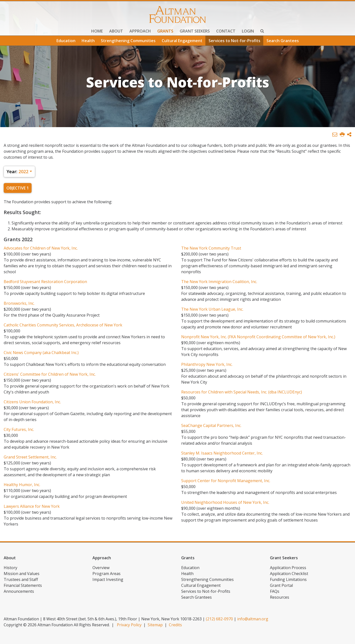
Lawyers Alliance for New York (32, 506)
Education (66, 41)
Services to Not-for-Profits (234, 41)
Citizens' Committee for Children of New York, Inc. (50, 374)
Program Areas (106, 574)
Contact (226, 31)
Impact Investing (108, 579)
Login (248, 31)
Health (88, 41)
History (10, 568)
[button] (349, 135)
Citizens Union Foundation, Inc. (32, 402)
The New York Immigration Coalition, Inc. (219, 282)
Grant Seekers (195, 31)
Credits (175, 625)
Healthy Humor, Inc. (22, 485)
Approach (140, 31)
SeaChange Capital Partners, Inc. (211, 425)
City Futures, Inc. (19, 429)
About (116, 31)
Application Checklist (289, 574)
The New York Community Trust (211, 248)
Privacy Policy (129, 625)
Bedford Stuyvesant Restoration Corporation (45, 282)
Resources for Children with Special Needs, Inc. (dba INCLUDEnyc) (242, 392)
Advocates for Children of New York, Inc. (41, 248)
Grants (165, 31)
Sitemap (155, 625)
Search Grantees (283, 41)
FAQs (275, 591)
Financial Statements (23, 585)
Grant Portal (281, 585)
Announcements (19, 591)
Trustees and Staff (21, 579)
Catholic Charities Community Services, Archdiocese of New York (63, 325)
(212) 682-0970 (219, 619)
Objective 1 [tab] (18, 188)
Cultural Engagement (182, 41)
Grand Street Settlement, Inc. (30, 457)
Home (97, 31)
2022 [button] (18, 171)
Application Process (288, 568)
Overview (101, 568)
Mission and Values (22, 574)
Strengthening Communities (128, 41)
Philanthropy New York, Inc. (207, 364)
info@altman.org (253, 619)
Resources (280, 597)
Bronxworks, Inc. (19, 303)
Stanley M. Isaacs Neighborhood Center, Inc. (222, 453)
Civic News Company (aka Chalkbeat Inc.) (41, 353)
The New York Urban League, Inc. (212, 309)
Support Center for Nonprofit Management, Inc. (226, 481)
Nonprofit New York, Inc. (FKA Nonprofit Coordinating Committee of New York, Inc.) (258, 337)
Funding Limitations (288, 579)
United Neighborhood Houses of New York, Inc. (225, 502)
